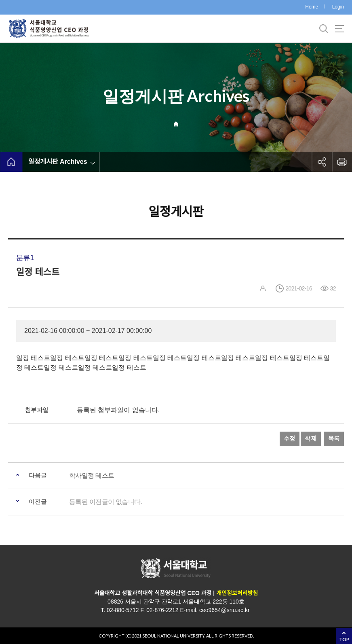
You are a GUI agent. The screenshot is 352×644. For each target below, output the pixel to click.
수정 (290, 439)
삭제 (311, 439)
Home (312, 7)
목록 (334, 439)
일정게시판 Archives (58, 162)
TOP (344, 639)
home (11, 162)
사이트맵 (339, 29)
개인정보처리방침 (237, 593)
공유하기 (322, 162)
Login (338, 7)
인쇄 (342, 162)
